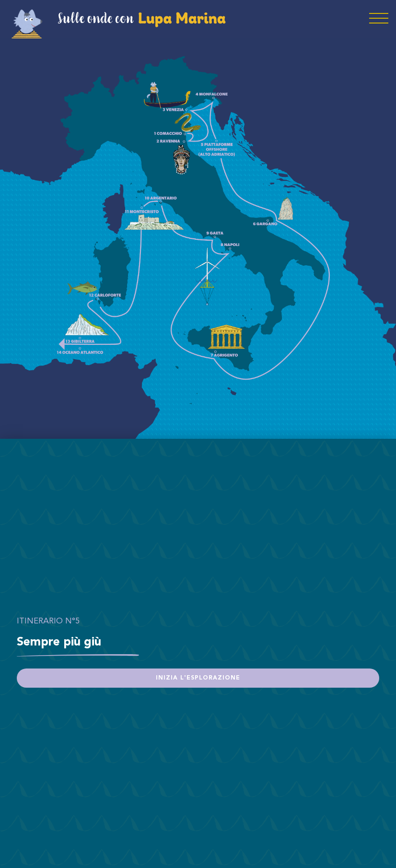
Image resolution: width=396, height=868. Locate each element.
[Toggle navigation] (379, 19)
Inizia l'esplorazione (198, 678)
